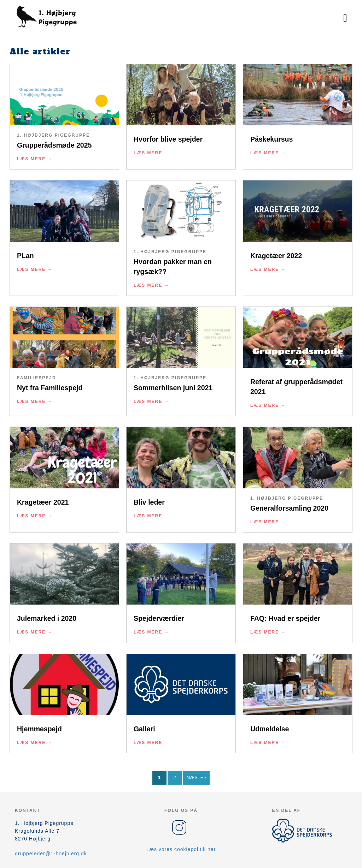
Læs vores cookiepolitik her (181, 849)
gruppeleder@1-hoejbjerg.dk (51, 854)
